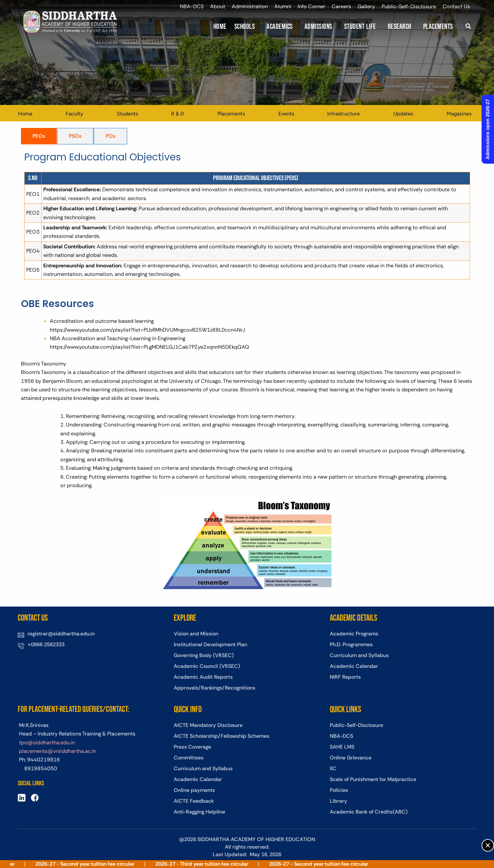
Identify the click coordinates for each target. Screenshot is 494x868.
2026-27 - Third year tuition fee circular (218, 864)
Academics (280, 27)
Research (400, 27)
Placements (438, 27)
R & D (178, 114)
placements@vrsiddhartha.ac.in (58, 751)
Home (220, 27)
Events (286, 114)
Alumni (283, 7)
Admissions (318, 27)
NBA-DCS (192, 7)
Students (127, 114)
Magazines (459, 114)
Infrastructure (344, 114)
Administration (250, 7)
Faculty (74, 114)
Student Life (360, 27)
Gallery (366, 7)
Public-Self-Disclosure (409, 7)
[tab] (39, 136)
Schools (245, 27)
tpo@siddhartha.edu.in (47, 743)
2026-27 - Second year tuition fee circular (101, 864)
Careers (341, 7)
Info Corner (311, 7)
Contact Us (456, 7)
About (218, 7)
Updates (403, 114)
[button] (468, 26)
